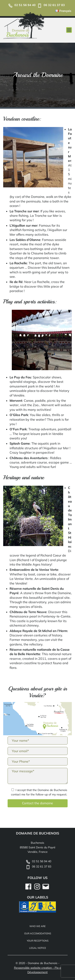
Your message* (38, 776)
